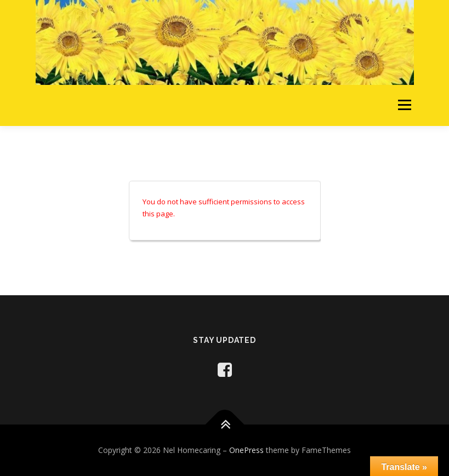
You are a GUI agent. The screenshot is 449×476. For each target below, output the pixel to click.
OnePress (246, 450)
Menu (404, 105)
